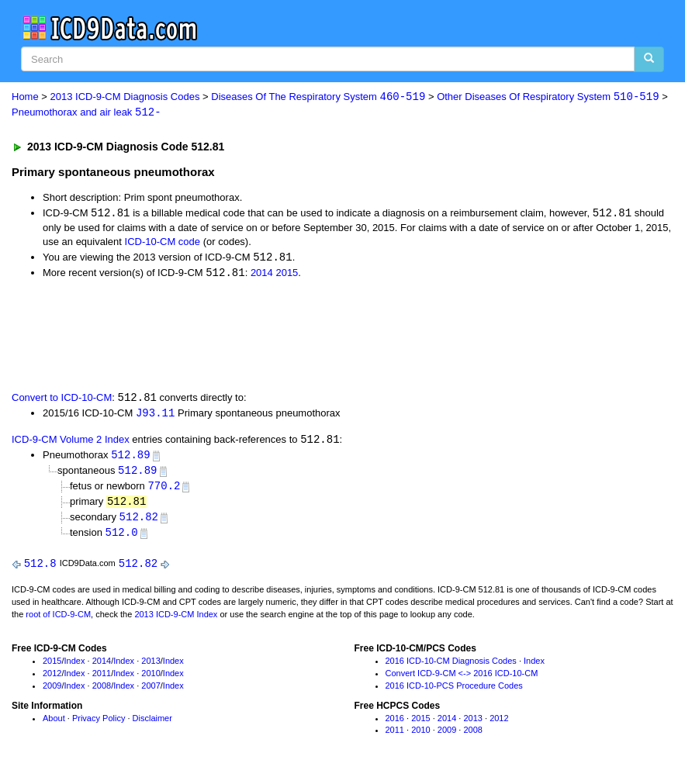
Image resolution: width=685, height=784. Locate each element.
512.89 (130, 459)
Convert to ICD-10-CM (62, 401)
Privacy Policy (99, 724)
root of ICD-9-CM (58, 620)
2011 (102, 680)
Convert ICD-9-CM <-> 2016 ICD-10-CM (462, 680)
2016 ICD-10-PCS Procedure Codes (454, 692)
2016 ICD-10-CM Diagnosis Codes (451, 668)
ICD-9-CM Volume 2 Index (71, 443)
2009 (52, 692)
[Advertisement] (289, 336)
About (54, 724)
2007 (150, 692)
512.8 (40, 570)
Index (75, 668)
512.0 (122, 539)
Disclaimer (152, 724)
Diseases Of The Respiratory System (318, 97)
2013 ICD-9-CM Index (176, 620)
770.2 (164, 490)
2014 (262, 275)
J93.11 (155, 416)
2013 (150, 668)
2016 (395, 724)
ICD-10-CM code (163, 243)
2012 (52, 680)
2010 (150, 680)
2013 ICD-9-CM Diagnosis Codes (125, 97)
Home (25, 97)
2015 (287, 275)
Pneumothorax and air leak (86, 113)
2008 (102, 692)
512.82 (139, 522)
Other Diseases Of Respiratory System (548, 97)
